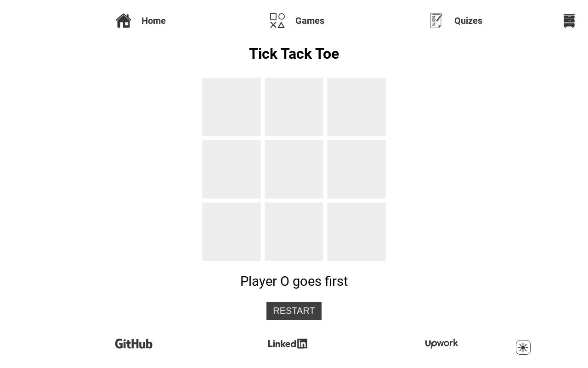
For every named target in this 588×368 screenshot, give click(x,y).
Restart (294, 311)
